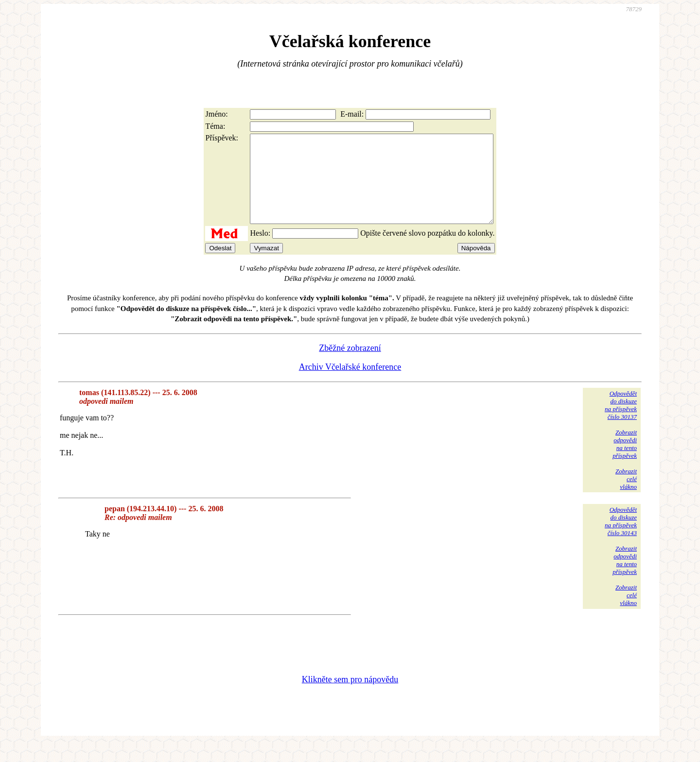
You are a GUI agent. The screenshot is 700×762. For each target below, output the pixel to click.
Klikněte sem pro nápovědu (350, 697)
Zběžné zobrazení (350, 365)
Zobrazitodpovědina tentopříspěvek (625, 461)
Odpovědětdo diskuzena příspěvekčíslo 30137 (621, 423)
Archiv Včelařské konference (350, 384)
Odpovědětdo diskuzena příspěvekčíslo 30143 (621, 539)
